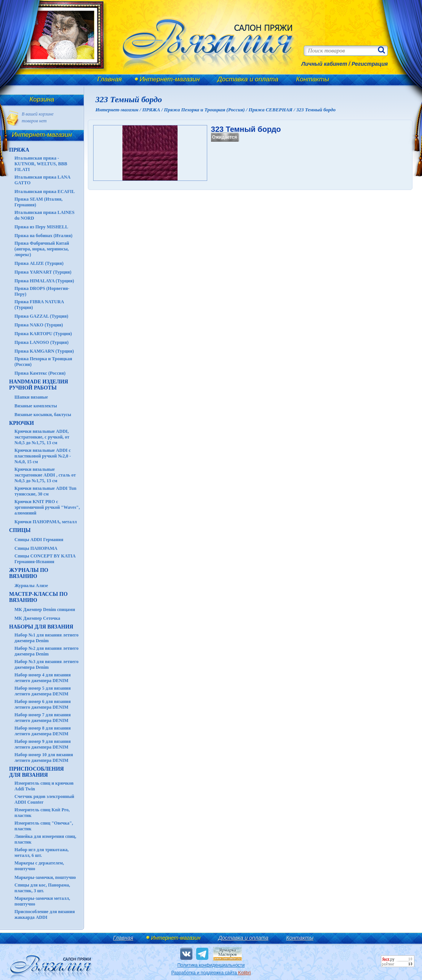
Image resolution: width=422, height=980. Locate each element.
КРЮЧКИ (21, 423)
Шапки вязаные (31, 397)
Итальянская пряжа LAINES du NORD (44, 215)
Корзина (42, 99)
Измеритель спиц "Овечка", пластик (44, 826)
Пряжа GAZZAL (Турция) (41, 316)
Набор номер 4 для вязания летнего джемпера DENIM (43, 678)
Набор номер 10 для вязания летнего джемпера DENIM (44, 758)
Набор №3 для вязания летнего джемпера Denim (47, 664)
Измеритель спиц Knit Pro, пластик (42, 813)
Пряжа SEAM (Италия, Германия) (39, 202)
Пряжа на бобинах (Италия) (43, 236)
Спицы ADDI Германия (39, 540)
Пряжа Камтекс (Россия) (40, 373)
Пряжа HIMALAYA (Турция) (44, 281)
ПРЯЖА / (153, 110)
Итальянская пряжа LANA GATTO (42, 180)
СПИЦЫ (20, 530)
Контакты (313, 79)
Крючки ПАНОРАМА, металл (46, 522)
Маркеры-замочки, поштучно (45, 877)
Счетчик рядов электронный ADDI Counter (44, 799)
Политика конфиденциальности (211, 965)
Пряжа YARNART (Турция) (43, 272)
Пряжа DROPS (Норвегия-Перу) (42, 291)
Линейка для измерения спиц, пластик (45, 839)
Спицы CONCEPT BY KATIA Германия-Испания (45, 559)
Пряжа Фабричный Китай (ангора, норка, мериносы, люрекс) (42, 249)
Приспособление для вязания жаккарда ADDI (45, 914)
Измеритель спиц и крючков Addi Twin (44, 786)
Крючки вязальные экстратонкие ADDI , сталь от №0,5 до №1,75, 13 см (45, 475)
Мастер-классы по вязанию (38, 597)
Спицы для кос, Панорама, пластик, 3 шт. (42, 888)
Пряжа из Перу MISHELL (41, 227)
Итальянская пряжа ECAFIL (45, 192)
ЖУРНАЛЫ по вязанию (29, 573)
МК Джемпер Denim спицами (45, 610)
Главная (109, 79)
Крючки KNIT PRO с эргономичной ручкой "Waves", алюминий (47, 507)
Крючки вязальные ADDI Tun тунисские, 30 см (45, 491)
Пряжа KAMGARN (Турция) (44, 351)
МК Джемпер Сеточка (37, 618)
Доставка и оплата (248, 79)
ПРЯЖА (19, 150)
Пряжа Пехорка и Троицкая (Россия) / (206, 110)
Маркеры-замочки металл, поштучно (42, 901)
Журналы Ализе (31, 586)
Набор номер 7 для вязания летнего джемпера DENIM (43, 718)
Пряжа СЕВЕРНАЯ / (273, 110)
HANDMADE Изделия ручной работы (39, 385)
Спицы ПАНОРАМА (36, 548)
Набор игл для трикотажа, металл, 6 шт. (42, 853)
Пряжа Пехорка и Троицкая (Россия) (43, 362)
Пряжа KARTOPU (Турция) (43, 334)
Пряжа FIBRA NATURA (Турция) (39, 305)
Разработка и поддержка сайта (211, 973)
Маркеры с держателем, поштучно (39, 866)
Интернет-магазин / (119, 110)
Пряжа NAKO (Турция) (39, 325)
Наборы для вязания (41, 627)
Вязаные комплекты (36, 406)
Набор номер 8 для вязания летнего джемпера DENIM (43, 731)
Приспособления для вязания (36, 772)
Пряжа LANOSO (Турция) (41, 342)
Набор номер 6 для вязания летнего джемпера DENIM (43, 704)
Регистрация (370, 64)
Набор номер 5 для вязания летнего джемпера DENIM (43, 691)
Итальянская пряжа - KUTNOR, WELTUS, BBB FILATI (41, 164)
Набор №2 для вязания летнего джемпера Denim (47, 651)
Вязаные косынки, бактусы (43, 415)
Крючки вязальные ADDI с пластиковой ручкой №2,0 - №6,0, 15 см (43, 456)
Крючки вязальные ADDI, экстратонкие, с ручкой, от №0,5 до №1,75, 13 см (42, 437)
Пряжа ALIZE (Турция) (39, 263)
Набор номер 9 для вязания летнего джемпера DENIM (43, 744)
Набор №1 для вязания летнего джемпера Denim (47, 638)
